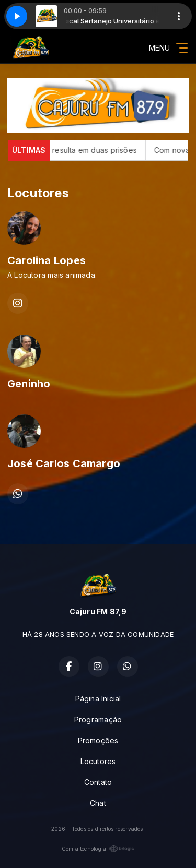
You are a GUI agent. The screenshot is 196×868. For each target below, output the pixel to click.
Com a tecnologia (98, 849)
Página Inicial (98, 699)
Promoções (98, 740)
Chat (98, 803)
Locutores (98, 761)
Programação (98, 720)
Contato (98, 782)
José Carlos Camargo (64, 463)
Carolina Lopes (47, 260)
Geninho (29, 384)
